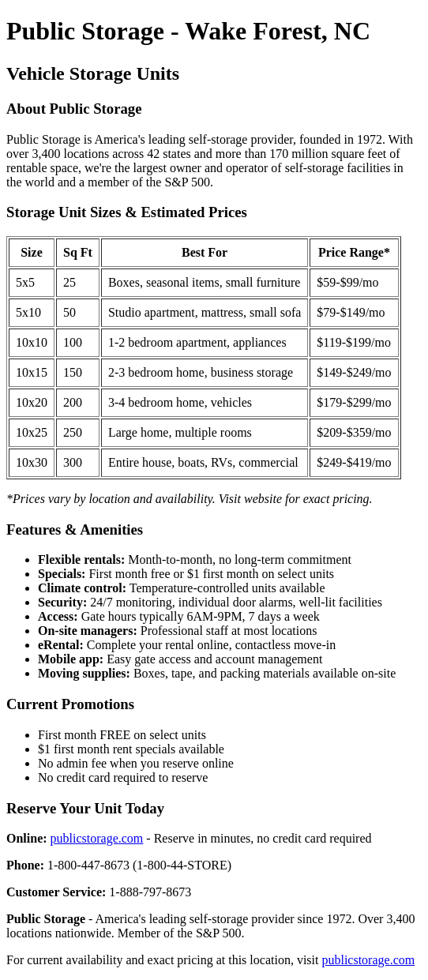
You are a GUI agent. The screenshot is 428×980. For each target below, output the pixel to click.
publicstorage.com (97, 838)
